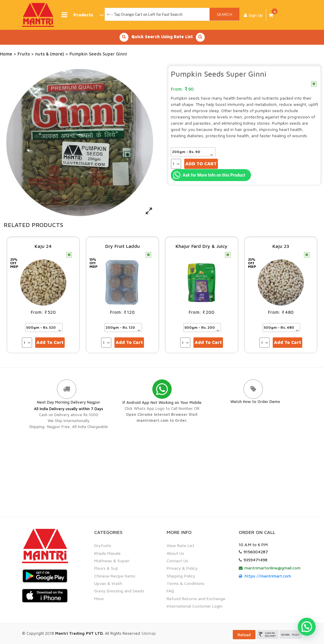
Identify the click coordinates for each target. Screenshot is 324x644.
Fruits (24, 54)
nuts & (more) (50, 54)
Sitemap (149, 633)
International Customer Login (194, 606)
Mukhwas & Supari (112, 560)
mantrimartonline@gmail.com (272, 567)
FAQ (170, 591)
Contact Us (177, 560)
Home (6, 54)
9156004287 (256, 551)
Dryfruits (103, 545)
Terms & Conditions (186, 583)
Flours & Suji (106, 568)
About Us (175, 553)
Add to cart (201, 164)
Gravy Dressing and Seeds (119, 591)
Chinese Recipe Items (115, 576)
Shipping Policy (181, 576)
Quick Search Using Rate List (162, 37)
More (99, 598)
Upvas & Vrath (108, 583)
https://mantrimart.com (268, 576)
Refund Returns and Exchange (196, 598)
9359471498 (255, 559)
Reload (244, 634)
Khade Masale (107, 553)
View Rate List (180, 545)
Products (82, 15)
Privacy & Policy (182, 568)
